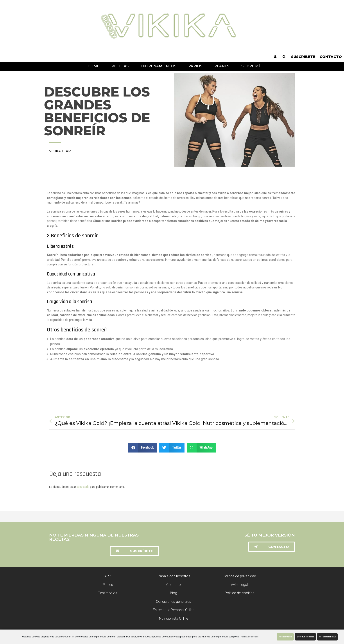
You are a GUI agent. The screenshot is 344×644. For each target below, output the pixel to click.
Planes (222, 66)
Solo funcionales (305, 637)
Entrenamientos (159, 66)
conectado (83, 487)
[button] (134, 551)
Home (93, 66)
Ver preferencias (327, 637)
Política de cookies (249, 637)
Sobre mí (251, 66)
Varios (195, 66)
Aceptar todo (285, 637)
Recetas (120, 66)
